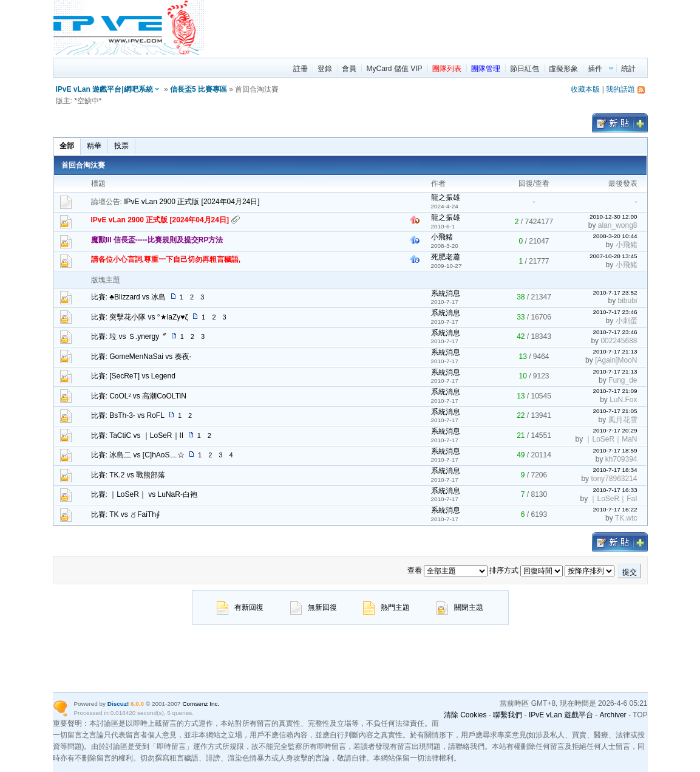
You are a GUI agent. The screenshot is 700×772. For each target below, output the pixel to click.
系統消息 (446, 293)
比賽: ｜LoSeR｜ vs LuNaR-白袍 (144, 494)
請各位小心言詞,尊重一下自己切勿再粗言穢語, (166, 259)
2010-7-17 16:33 (615, 490)
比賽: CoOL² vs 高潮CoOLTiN (139, 396)
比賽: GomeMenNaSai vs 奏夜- (141, 357)
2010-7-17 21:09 (615, 391)
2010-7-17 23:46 (615, 312)
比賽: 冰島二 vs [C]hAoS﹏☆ (138, 455)
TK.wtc (626, 518)
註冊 (301, 69)
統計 (628, 69)
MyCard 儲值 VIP (394, 69)
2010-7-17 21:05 (615, 411)
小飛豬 (442, 237)
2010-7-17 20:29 (615, 430)
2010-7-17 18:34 (615, 470)
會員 (349, 69)
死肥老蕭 (446, 257)
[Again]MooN (616, 360)
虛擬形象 (563, 69)
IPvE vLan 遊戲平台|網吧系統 (104, 89)
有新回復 (240, 607)
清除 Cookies (465, 715)
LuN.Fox (623, 400)
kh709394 (621, 459)
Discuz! (118, 704)
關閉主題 (460, 607)
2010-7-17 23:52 (615, 292)
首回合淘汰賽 (83, 165)
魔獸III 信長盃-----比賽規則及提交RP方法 (157, 240)
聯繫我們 (508, 715)
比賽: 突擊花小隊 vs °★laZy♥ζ (140, 317)
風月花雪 (623, 420)
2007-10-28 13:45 (613, 256)
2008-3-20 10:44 (615, 236)
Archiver (613, 715)
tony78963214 (614, 479)
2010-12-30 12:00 (613, 217)
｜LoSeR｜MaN (611, 439)
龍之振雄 (446, 197)
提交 (630, 572)
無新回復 (314, 607)
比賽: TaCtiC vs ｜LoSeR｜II (138, 436)
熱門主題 (386, 607)
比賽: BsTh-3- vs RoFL (128, 415)
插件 (595, 69)
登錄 (325, 69)
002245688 (619, 341)
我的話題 (620, 89)
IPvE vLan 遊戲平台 (561, 715)
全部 (67, 146)
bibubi (627, 301)
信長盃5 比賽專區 (199, 89)
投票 (121, 146)
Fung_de (623, 380)
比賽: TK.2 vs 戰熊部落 (128, 475)
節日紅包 (525, 69)
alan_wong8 (618, 225)
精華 (94, 146)
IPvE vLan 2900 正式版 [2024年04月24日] (192, 202)
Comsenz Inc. (201, 704)
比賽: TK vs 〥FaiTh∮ (125, 514)
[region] (427, 27)
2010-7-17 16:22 (615, 509)
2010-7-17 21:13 (615, 351)
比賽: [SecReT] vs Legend (133, 376)
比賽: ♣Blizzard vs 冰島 (129, 297)
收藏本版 (585, 89)
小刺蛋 (627, 321)
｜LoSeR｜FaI (613, 499)
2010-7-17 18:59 (615, 450)
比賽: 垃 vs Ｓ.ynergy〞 (129, 336)
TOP (640, 715)
